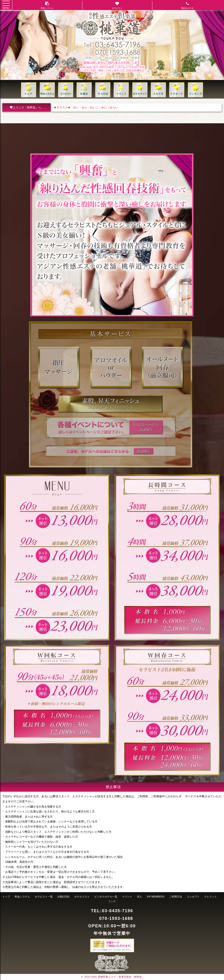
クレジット (211, 897)
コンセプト (193, 897)
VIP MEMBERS (156, 897)
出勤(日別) (63, 897)
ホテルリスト (82, 897)
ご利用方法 (176, 897)
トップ (6, 897)
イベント (127, 897)
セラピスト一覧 (44, 897)
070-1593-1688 (116, 918)
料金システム (22, 897)
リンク (112, 901)
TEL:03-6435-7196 (112, 911)
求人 (140, 897)
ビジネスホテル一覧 (106, 897)
